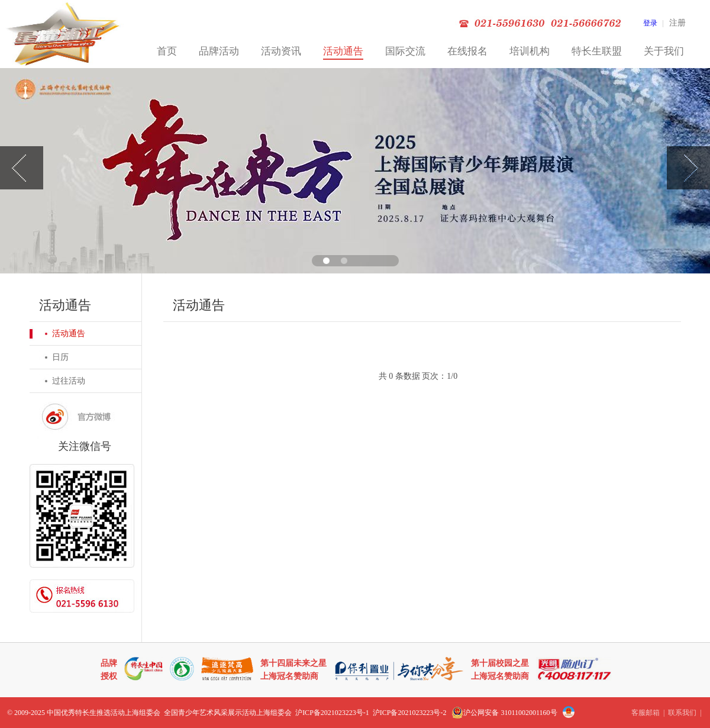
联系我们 (682, 713)
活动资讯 (281, 51)
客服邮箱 (646, 713)
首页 (167, 51)
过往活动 (69, 381)
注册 (677, 23)
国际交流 (405, 51)
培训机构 (530, 51)
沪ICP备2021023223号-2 (410, 713)
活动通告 (343, 51)
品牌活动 (219, 51)
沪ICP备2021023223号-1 (332, 713)
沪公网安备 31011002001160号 (504, 713)
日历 (60, 357)
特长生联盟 (597, 51)
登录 (650, 23)
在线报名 (467, 51)
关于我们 (664, 51)
